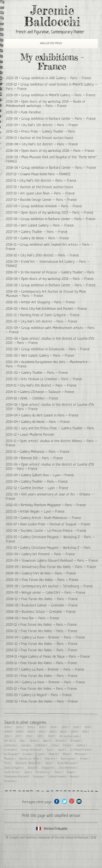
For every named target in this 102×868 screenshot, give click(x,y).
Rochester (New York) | (29, 763)
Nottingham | (69, 759)
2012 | (53, 732)
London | (29, 754)
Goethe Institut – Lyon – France (44, 488)
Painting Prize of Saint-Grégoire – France (50, 315)
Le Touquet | (12, 754)
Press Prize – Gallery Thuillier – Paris (48, 132)
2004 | (54, 727)
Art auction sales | (71, 736)
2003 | (43, 727)
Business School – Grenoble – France (49, 612)
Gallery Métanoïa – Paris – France (45, 452)
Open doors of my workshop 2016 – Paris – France (57, 279)
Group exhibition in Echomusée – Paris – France (55, 349)
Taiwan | (72, 772)
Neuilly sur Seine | (30, 759)
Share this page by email (79, 801)
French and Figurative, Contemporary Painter (50, 32)
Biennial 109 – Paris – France (42, 458)
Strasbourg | (44, 772)
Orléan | (85, 759)
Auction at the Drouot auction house (47, 138)
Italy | (50, 750)
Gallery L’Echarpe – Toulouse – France (47, 392)
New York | (51, 759)
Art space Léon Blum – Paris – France (47, 194)
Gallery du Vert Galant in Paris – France (50, 416)
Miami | (67, 754)
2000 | (9, 727)
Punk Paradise (31, 112)
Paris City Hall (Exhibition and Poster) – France (54, 309)
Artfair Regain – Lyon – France (42, 512)
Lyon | (42, 754)
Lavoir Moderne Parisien (37, 435)
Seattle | (33, 768)
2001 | (20, 727)
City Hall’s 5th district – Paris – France (50, 125)
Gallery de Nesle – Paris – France (45, 238)
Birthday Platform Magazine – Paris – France (53, 505)
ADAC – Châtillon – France (39, 398)
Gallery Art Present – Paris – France (48, 554)
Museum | (10, 759)
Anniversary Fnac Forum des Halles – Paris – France (59, 567)
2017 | (19, 736)
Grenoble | (11, 750)
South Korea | (13, 772)
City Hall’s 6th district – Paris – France (48, 386)
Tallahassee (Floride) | (17, 777)
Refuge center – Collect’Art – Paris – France (53, 593)
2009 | (20, 732)
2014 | (75, 732)
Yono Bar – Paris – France (40, 618)
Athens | (35, 741)
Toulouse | (39, 777)
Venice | (75, 777)
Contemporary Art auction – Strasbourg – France (57, 586)
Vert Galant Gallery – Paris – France (47, 226)
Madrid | (54, 754)
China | (55, 745)
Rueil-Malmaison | (68, 763)
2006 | (77, 727)
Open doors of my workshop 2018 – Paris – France (58, 151)
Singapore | (49, 768)
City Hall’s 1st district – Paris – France (50, 144)
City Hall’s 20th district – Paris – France (50, 255)
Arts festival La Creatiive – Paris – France (51, 379)
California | (11, 745)
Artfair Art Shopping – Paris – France (48, 302)
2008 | (9, 732)
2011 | (43, 732)
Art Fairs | (10, 741)
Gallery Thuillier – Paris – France (44, 232)
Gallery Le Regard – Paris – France (46, 695)
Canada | (26, 745)
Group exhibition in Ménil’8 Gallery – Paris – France (58, 95)
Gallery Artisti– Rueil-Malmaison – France (51, 518)
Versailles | (11, 781)
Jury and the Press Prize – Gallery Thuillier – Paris (58, 428)
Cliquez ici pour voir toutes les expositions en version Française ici (51, 829)
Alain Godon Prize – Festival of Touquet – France (55, 524)
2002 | (32, 727)
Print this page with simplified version (51, 816)
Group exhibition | (32, 750)
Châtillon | (41, 745)
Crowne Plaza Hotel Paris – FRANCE (45, 174)
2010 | (32, 732)
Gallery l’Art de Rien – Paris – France (49, 574)
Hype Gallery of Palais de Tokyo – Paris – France (55, 657)
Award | (48, 741)
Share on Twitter (64, 801)
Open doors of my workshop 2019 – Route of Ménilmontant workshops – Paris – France (46, 104)
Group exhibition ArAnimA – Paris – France (51, 206)
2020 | (52, 736)
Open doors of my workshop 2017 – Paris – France (57, 213)
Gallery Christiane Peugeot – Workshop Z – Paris (55, 548)
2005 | (66, 727)
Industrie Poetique (77, 838)
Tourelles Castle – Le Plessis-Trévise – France (53, 531)
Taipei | (59, 772)
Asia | (23, 741)
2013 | (64, 732)
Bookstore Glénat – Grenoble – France (50, 606)
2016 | (8, 736)
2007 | (89, 727)
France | (68, 745)
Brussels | (77, 741)
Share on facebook (57, 801)
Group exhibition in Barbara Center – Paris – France (58, 119)
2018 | (30, 736)
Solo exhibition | (69, 768)
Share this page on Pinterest (72, 801)
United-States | (58, 777)
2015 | (86, 732)
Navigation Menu (47, 43)
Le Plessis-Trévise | (81, 750)
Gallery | (82, 745)
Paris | (8, 763)
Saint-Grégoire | (14, 768)
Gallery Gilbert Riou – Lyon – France (47, 475)
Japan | (62, 750)
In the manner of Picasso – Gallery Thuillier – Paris (57, 273)
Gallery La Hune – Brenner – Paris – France (53, 638)
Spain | (28, 772)
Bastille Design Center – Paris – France (48, 200)
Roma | (50, 763)
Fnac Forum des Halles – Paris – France (50, 580)
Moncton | (81, 754)
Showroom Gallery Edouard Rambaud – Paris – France (60, 561)
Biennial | (62, 741)
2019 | (41, 736)
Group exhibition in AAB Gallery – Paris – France (56, 78)
